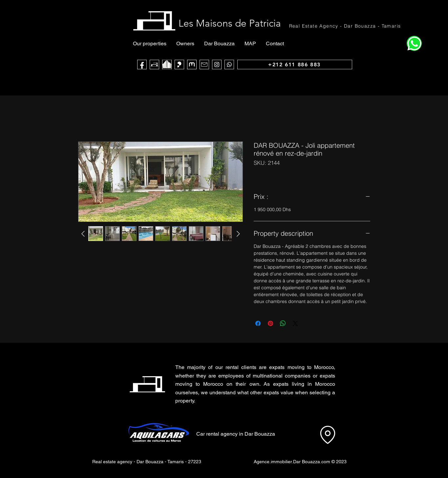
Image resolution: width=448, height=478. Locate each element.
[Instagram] (217, 65)
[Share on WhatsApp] (283, 323)
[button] (370, 380)
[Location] (328, 435)
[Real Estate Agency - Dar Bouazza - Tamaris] (345, 26)
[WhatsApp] (229, 65)
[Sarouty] (179, 65)
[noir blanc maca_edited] (167, 65)
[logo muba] (192, 65)
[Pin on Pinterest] (270, 323)
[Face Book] (142, 65)
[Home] (414, 43)
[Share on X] (295, 323)
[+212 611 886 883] (295, 65)
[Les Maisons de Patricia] (154, 65)
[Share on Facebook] (258, 323)
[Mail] (204, 65)
